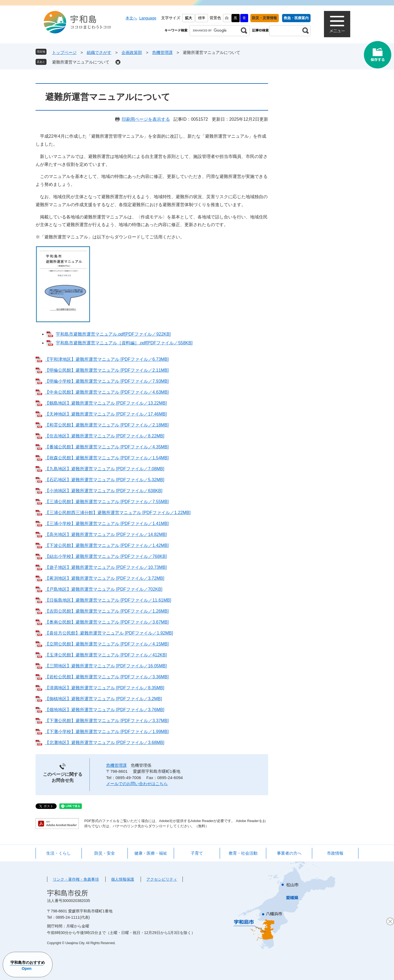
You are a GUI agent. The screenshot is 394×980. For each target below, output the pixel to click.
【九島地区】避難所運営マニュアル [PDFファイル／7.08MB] (105, 469)
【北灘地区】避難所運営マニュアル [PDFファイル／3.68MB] (105, 743)
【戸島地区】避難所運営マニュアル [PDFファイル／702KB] (104, 589)
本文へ (131, 18)
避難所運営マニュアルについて (81, 62)
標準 (202, 18)
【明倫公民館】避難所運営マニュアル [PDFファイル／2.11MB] (107, 370)
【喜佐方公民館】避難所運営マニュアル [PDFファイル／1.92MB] (109, 633)
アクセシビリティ (162, 879)
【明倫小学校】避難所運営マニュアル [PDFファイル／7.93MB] (107, 381)
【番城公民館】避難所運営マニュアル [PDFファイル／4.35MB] (107, 447)
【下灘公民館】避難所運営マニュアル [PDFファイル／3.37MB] (107, 721)
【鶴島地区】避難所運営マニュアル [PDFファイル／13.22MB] (106, 403)
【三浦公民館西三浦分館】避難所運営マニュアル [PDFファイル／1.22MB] (118, 513)
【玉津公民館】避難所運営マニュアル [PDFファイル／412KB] (106, 655)
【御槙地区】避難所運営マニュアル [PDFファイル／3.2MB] (103, 699)
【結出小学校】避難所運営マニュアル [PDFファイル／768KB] (106, 556)
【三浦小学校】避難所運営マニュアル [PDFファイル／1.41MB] (107, 524)
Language (148, 18)
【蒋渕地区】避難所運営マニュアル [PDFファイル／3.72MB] (105, 578)
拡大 (189, 18)
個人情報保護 (123, 879)
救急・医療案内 (296, 18)
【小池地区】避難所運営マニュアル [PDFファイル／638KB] (104, 491)
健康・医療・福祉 (151, 853)
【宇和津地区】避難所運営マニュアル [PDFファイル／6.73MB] (107, 359)
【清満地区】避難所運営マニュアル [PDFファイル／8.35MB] (105, 688)
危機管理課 (162, 52)
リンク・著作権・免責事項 (76, 879)
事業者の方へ (289, 853)
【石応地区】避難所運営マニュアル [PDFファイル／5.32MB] (105, 480)
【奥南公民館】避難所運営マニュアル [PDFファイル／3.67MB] (107, 622)
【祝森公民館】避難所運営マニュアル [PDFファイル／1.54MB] (107, 458)
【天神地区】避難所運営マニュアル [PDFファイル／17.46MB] (106, 414)
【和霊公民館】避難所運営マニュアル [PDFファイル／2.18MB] (107, 425)
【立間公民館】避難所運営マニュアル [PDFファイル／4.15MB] (107, 644)
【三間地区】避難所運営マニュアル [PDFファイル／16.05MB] (106, 666)
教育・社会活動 (243, 853)
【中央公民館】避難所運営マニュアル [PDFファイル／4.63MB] (107, 392)
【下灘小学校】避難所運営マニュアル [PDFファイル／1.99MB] (107, 732)
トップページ (64, 52)
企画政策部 (132, 52)
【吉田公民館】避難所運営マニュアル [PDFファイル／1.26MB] (107, 611)
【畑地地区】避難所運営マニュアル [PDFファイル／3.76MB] (105, 710)
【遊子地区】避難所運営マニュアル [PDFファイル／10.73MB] (106, 567)
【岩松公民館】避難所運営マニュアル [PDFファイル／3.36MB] (107, 677)
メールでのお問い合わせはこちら (137, 784)
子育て (197, 853)
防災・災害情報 (264, 18)
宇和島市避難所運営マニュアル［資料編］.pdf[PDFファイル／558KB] (124, 343)
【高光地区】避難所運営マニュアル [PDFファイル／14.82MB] (106, 534)
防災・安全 (105, 853)
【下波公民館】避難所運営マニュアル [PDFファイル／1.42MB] (107, 545)
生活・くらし (59, 853)
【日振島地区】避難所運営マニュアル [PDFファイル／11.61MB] (108, 600)
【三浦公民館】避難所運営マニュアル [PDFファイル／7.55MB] (107, 502)
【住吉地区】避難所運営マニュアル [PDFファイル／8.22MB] (105, 436)
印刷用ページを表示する (146, 119)
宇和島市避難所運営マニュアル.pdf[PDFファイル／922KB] (113, 334)
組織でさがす (99, 52)
